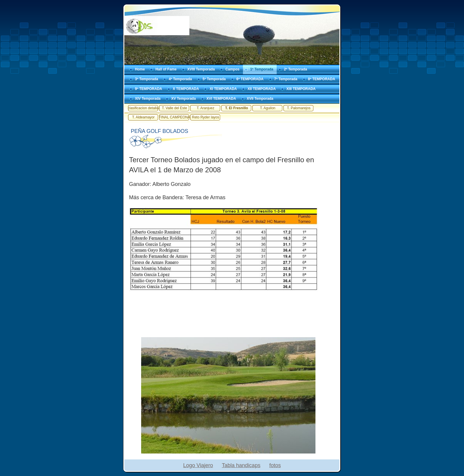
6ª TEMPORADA (250, 79)
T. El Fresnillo (237, 108)
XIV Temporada (148, 99)
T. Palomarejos (299, 108)
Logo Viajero (198, 465)
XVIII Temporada (201, 69)
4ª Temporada (180, 79)
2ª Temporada (295, 69)
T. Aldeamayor (143, 117)
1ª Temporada (262, 69)
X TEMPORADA (186, 89)
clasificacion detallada (143, 108)
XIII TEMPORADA (301, 89)
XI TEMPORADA (223, 89)
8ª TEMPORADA (322, 79)
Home (140, 69)
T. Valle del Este (174, 108)
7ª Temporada (286, 79)
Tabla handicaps (241, 465)
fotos (275, 465)
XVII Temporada (260, 99)
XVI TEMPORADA (221, 99)
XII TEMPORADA (261, 89)
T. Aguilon (268, 108)
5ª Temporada (214, 79)
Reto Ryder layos (205, 117)
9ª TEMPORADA (149, 89)
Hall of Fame (166, 69)
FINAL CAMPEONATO (174, 117)
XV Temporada (183, 99)
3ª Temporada (146, 79)
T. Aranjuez (206, 108)
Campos (232, 69)
